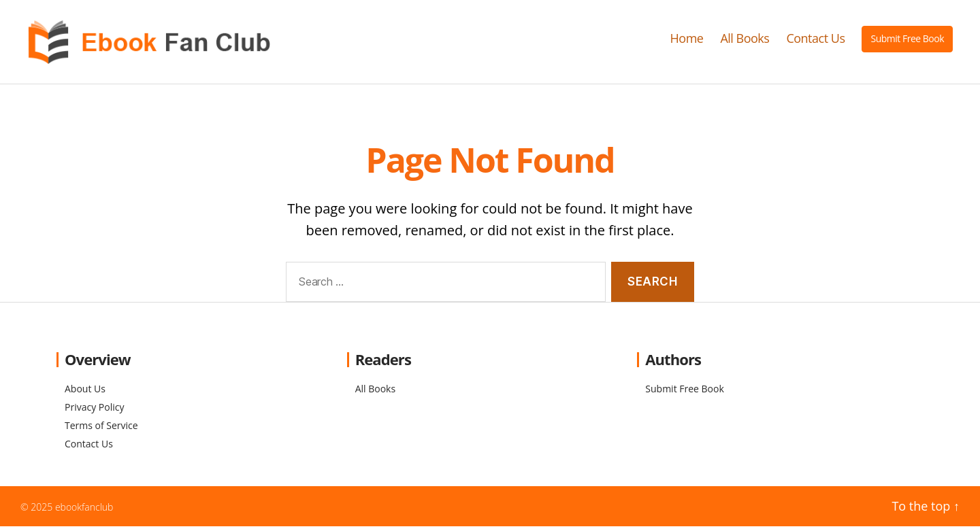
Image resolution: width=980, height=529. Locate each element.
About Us (85, 392)
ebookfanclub (84, 510)
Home (687, 40)
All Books (745, 40)
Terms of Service (101, 429)
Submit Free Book (907, 40)
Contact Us (815, 40)
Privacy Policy (94, 410)
